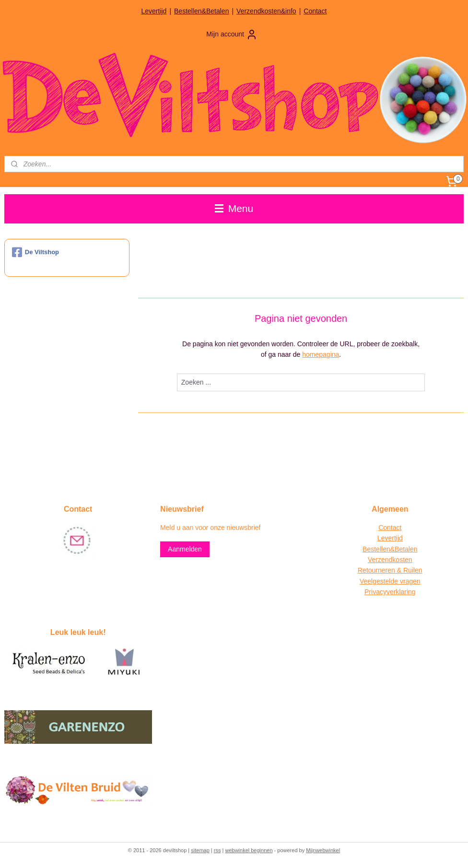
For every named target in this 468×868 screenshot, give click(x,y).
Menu (234, 208)
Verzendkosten (390, 560)
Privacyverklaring (390, 592)
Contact (315, 11)
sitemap (200, 850)
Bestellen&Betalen (201, 11)
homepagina (321, 354)
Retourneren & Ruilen (390, 570)
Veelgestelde (379, 581)
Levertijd (154, 11)
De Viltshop (35, 252)
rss (217, 850)
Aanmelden (185, 549)
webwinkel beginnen (249, 850)
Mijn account (232, 35)
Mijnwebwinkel (323, 850)
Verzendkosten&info (266, 11)
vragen (409, 581)
